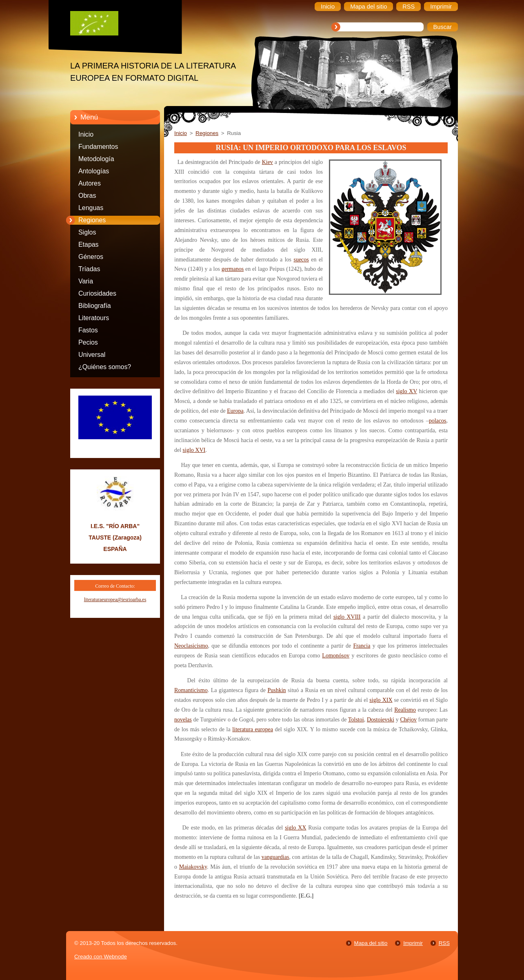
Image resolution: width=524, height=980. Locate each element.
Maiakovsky (193, 867)
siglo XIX (381, 700)
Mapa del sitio (371, 943)
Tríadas (89, 269)
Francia (362, 646)
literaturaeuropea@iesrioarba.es (115, 600)
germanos (233, 269)
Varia (86, 281)
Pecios (88, 342)
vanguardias (275, 857)
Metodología (96, 159)
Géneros (91, 257)
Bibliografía (95, 306)
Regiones (92, 220)
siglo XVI (194, 450)
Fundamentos (98, 147)
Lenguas (91, 208)
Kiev (268, 162)
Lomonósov (336, 656)
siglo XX (295, 828)
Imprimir (413, 943)
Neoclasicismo (191, 646)
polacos (438, 421)
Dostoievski (381, 720)
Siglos (87, 232)
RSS (444, 943)
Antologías (94, 171)
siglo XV (406, 391)
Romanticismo (191, 690)
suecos (301, 260)
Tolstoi (356, 720)
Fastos (88, 330)
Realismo (405, 710)
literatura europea (253, 729)
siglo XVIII (347, 617)
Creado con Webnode (101, 957)
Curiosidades (97, 293)
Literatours (94, 318)
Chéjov (409, 720)
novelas (183, 720)
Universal (92, 355)
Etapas (89, 244)
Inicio (86, 134)
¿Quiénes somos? (105, 367)
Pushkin (276, 690)
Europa (235, 411)
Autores (90, 183)
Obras (87, 196)
